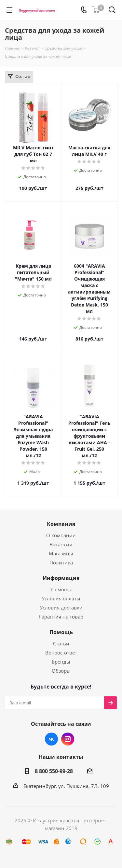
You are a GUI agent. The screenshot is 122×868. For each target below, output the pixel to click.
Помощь (61, 589)
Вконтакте (51, 739)
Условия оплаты (61, 598)
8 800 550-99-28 (54, 771)
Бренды (61, 662)
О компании (61, 535)
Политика (61, 562)
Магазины (61, 553)
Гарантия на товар (61, 617)
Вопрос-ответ (61, 653)
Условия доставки (61, 608)
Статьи (61, 643)
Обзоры (61, 671)
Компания (61, 524)
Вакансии (61, 544)
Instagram (68, 739)
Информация (61, 578)
